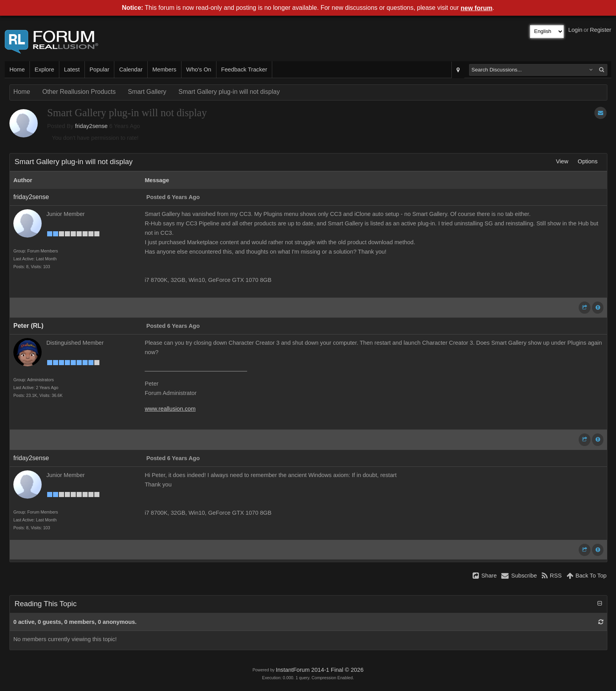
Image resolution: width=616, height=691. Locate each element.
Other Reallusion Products (79, 92)
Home (17, 69)
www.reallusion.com (170, 409)
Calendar (131, 69)
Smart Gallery (147, 92)
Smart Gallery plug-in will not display (229, 92)
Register (600, 30)
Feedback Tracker (244, 69)
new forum (477, 8)
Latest (72, 69)
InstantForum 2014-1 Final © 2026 (320, 670)
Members (164, 69)
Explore (44, 69)
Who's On (199, 69)
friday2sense (91, 126)
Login (576, 30)
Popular (100, 69)
